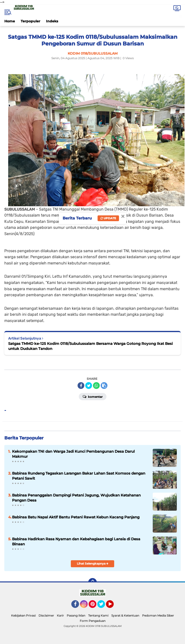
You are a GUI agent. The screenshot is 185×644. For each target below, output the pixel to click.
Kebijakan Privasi (23, 615)
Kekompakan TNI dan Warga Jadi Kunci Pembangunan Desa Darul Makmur (73, 454)
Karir (60, 615)
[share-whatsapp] (96, 386)
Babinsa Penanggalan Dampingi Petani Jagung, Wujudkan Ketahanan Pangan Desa (76, 498)
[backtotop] (92, 582)
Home (10, 21)
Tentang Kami (98, 615)
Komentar (93, 396)
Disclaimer (46, 615)
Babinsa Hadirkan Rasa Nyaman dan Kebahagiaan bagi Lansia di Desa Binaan (76, 541)
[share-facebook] (81, 386)
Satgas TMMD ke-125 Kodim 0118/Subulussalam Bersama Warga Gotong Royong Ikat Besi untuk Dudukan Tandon (90, 346)
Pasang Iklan (76, 615)
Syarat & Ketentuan (125, 615)
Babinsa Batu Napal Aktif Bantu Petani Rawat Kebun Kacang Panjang (76, 517)
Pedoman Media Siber (158, 615)
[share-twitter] (89, 386)
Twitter (103, 606)
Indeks (52, 21)
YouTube (113, 606)
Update (108, 218)
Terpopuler (30, 21)
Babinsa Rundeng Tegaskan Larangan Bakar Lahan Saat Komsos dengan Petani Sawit (79, 476)
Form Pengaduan (93, 621)
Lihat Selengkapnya (93, 563)
